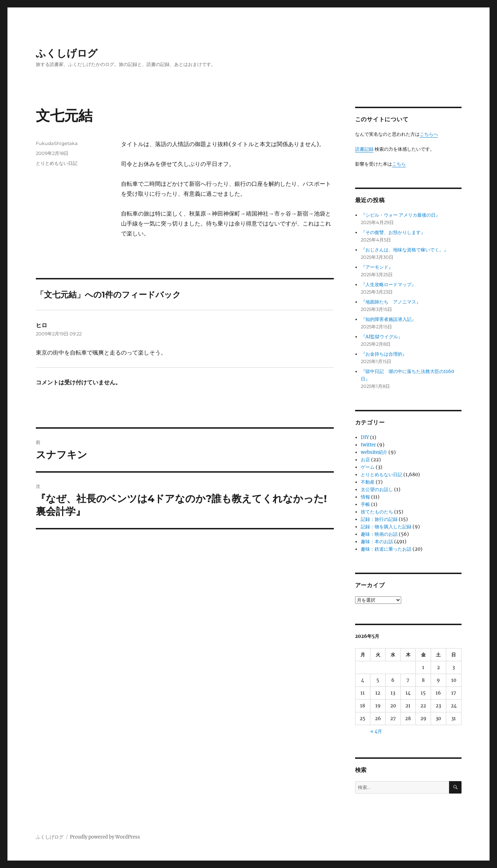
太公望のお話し (377, 489)
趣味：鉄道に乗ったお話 (386, 549)
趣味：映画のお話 (379, 534)
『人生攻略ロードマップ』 (388, 285)
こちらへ (429, 134)
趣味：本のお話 (377, 542)
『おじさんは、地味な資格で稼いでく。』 (405, 250)
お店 (365, 460)
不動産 (368, 482)
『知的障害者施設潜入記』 (388, 319)
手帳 (365, 504)
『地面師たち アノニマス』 (391, 302)
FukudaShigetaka (57, 143)
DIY (365, 437)
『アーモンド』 (377, 267)
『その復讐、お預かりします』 (393, 232)
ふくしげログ (67, 53)
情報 (365, 497)
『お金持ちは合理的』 (384, 354)
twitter (368, 445)
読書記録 (364, 149)
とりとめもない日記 (57, 163)
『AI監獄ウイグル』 (382, 337)
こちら (399, 164)
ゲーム (368, 467)
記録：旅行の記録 (379, 519)
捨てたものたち (377, 512)
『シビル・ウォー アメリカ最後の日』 (401, 215)
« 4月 (376, 731)
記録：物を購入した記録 (386, 527)
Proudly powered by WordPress (105, 837)
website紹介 (374, 452)
